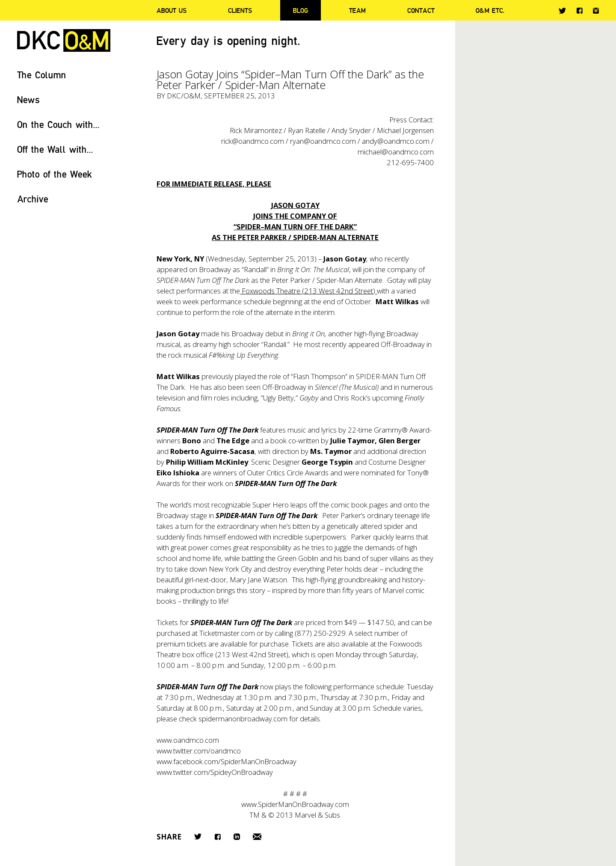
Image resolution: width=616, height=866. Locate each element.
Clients (240, 10)
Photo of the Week (55, 174)
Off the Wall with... (55, 149)
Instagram (596, 11)
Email (257, 837)
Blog (301, 10)
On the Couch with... (58, 124)
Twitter (562, 11)
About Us (172, 10)
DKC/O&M (64, 40)
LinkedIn (237, 837)
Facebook (579, 10)
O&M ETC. (490, 10)
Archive (33, 199)
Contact (421, 10)
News (28, 99)
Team (357, 10)
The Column (42, 75)
